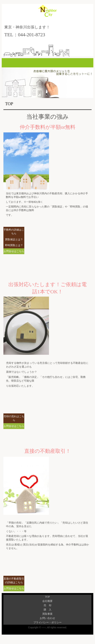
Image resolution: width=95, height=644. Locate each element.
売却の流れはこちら (14, 418)
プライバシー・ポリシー (47, 622)
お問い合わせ (47, 618)
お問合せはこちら (14, 251)
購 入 (47, 610)
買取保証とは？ (14, 239)
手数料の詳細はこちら (14, 232)
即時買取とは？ (14, 245)
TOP (47, 597)
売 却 (47, 605)
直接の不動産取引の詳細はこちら (14, 581)
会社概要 (47, 601)
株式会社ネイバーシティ (47, 14)
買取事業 (47, 614)
